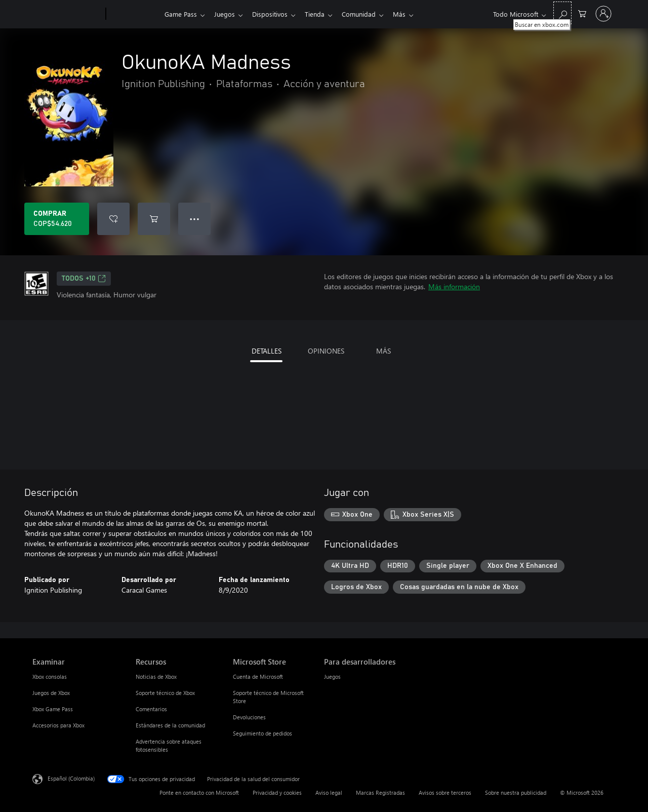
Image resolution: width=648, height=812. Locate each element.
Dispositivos (274, 14)
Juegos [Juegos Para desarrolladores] (332, 676)
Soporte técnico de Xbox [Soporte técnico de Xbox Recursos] (165, 693)
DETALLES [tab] (267, 351)
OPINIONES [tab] (326, 351)
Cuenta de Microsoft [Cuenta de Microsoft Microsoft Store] (258, 676)
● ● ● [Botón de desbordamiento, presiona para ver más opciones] (195, 219)
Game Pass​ (181, 14)
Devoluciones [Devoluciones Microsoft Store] (249, 717)
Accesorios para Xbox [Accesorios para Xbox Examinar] (58, 725)
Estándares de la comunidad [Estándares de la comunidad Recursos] (170, 725)
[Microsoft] (67, 14)
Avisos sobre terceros (445, 792)
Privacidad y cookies (277, 792)
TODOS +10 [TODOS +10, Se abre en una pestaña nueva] (84, 279)
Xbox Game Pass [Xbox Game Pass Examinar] (53, 709)
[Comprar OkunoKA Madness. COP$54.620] (57, 219)
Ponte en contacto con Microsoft (199, 792)
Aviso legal (329, 792)
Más (409, 14)
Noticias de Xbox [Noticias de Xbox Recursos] (156, 676)
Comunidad (367, 14)
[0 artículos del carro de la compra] (582, 13)
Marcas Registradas (380, 792)
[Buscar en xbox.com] (562, 13)
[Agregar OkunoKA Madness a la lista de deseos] (113, 219)
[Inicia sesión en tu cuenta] (603, 14)
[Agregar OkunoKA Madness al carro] (154, 219)
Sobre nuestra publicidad (516, 792)
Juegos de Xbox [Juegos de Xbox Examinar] (51, 693)
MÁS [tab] (383, 351)
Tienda (321, 14)
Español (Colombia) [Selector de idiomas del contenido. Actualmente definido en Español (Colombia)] (71, 778)
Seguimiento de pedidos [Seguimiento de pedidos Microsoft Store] (262, 733)
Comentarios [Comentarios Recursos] (151, 709)
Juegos (227, 14)
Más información (454, 286)
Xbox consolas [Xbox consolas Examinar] (50, 676)
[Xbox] (134, 14)
